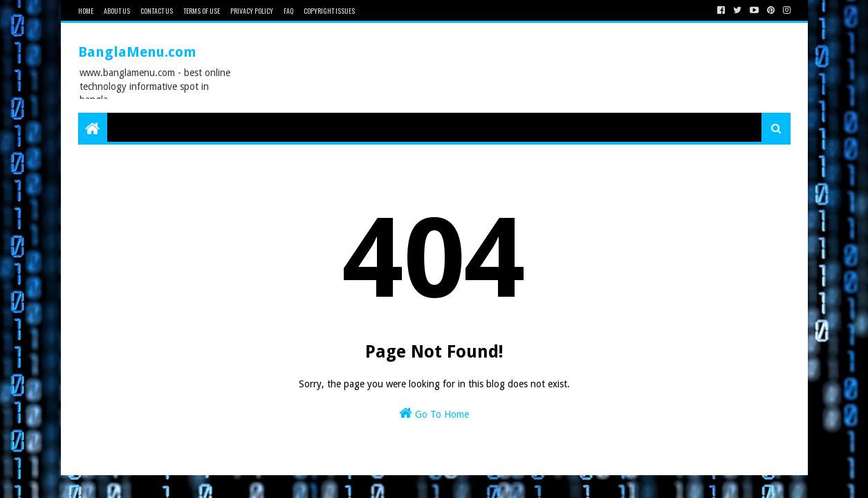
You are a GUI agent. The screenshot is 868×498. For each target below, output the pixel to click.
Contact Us (157, 11)
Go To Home (434, 413)
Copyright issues (329, 11)
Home (86, 11)
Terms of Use (202, 11)
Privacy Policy (252, 11)
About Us (117, 11)
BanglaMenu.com (137, 52)
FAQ (288, 11)
